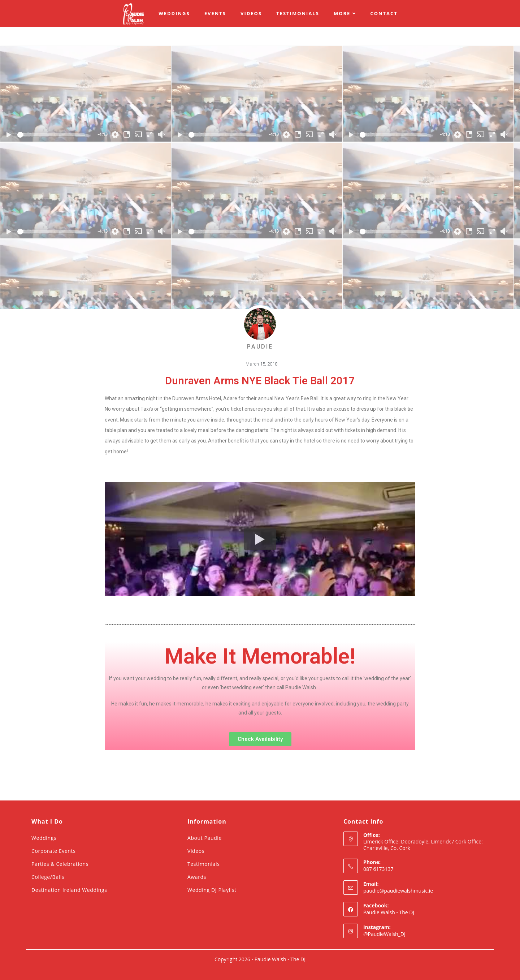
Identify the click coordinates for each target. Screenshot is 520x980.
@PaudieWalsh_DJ (384, 934)
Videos (196, 851)
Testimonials (203, 864)
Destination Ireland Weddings (69, 890)
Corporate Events (53, 851)
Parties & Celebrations (60, 864)
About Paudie (205, 838)
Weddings (44, 838)
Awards (197, 877)
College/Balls (48, 877)
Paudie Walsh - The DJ (389, 912)
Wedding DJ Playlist (212, 890)
